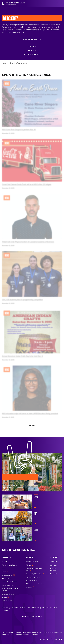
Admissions (54, 565)
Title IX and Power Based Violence (10, 590)
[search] (57, 3)
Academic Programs (32, 562)
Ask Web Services (32, 54)
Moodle (5, 572)
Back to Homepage (32, 39)
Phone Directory (8, 578)
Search (32, 46)
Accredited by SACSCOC (50, 632)
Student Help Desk (8, 585)
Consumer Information (33, 577)
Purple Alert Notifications (10, 582)
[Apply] (32, 502)
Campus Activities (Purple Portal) (34, 569)
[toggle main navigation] (61, 3)
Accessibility (26, 634)
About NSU (54, 562)
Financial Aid (54, 574)
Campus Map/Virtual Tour (35, 574)
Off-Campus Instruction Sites (35, 584)
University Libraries (8, 594)
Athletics (30, 565)
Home (4, 63)
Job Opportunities (33, 581)
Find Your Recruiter (53, 569)
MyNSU (5, 597)
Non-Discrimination (16, 634)
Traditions (30, 587)
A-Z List (32, 50)
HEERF (4, 568)
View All (32, 425)
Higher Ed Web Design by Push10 (33, 632)
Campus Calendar (8, 601)
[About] (32, 534)
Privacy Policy (34, 634)
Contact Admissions (32, 617)
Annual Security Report (9, 565)
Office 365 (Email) (8, 575)
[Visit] (32, 518)
